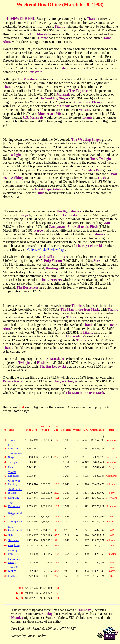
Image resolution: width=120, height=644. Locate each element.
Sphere (12, 535)
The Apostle (15, 522)
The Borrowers (14, 505)
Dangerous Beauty (14, 561)
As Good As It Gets (15, 491)
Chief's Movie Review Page (46, 250)
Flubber (13, 576)
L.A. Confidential (15, 528)
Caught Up (14, 545)
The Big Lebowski (14, 474)
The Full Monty (13, 569)
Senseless (14, 540)
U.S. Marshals (13, 447)
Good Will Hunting (14, 482)
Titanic (12, 440)
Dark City (14, 498)
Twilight (13, 462)
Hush (11, 467)
